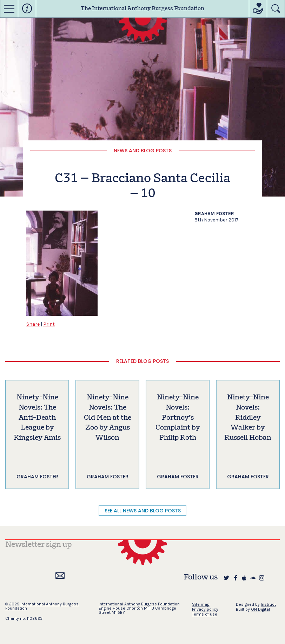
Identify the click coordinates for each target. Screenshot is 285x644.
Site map (201, 604)
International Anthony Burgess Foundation (42, 606)
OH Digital (260, 609)
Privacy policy (205, 609)
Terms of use (205, 614)
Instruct (268, 604)
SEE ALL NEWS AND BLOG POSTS (143, 511)
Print (49, 324)
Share (33, 324)
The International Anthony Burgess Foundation (142, 9)
